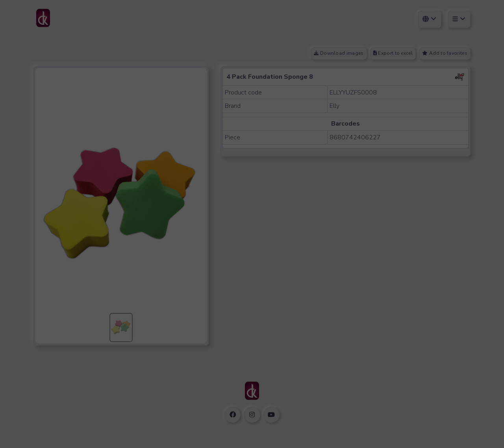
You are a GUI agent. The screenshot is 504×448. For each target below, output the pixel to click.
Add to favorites (445, 53)
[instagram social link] (252, 415)
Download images (339, 53)
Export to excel (393, 53)
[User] (459, 19)
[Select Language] (430, 19)
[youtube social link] (271, 415)
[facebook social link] (233, 415)
